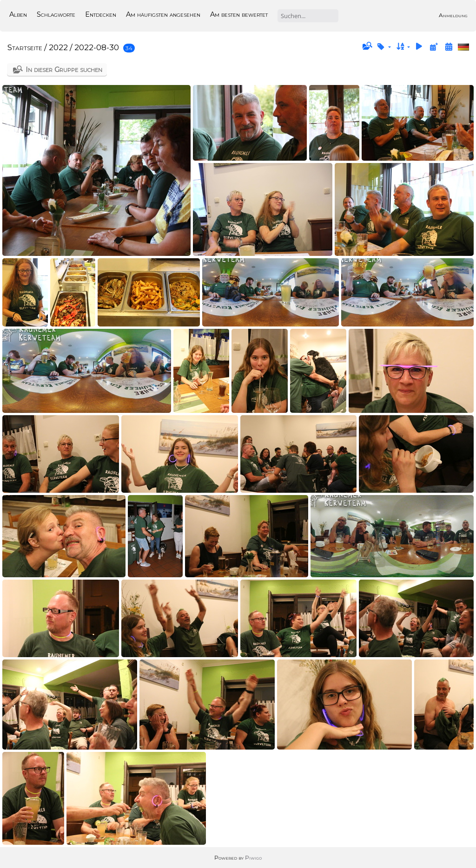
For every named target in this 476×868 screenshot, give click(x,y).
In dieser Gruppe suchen (64, 69)
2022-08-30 (97, 47)
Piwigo (253, 858)
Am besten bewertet (239, 14)
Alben (18, 14)
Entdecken (101, 14)
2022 (58, 47)
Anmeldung (453, 15)
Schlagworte (56, 14)
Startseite (25, 47)
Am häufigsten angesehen (163, 14)
